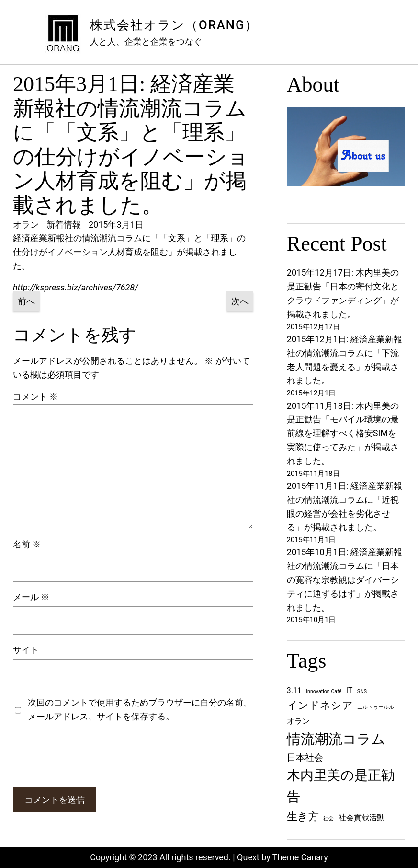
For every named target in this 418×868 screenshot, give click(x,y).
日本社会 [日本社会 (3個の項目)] (305, 758)
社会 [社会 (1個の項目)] (328, 818)
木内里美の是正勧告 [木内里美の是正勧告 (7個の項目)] (341, 786)
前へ (26, 301)
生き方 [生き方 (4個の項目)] (303, 816)
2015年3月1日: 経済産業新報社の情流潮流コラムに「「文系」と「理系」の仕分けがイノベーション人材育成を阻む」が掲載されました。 (131, 145)
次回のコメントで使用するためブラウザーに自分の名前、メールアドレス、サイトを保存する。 (140, 709)
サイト (26, 650)
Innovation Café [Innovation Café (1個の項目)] (324, 691)
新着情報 (64, 225)
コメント (35, 397)
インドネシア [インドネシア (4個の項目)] (320, 705)
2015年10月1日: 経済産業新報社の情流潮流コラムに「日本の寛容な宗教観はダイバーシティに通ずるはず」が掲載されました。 (345, 579)
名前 (27, 544)
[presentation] (86, 755)
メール (31, 597)
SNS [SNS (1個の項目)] (362, 691)
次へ (240, 301)
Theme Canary (300, 857)
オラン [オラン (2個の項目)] (298, 721)
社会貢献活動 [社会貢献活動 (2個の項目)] (362, 817)
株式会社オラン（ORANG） (174, 25)
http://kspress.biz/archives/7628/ (75, 287)
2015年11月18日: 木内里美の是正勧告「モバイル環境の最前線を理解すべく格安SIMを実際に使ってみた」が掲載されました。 (343, 433)
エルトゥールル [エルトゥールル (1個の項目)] (376, 707)
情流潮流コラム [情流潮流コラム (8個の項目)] (336, 739)
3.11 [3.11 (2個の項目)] (294, 690)
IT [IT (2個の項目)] (350, 690)
